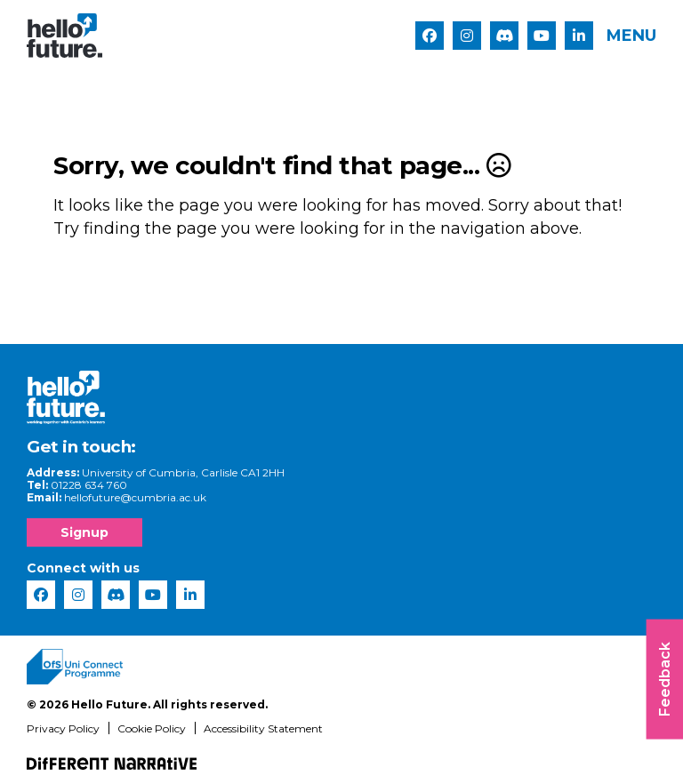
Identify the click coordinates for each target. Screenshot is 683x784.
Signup (84, 533)
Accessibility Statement (263, 729)
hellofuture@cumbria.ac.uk (135, 498)
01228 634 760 (89, 486)
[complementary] (642, 743)
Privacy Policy (63, 729)
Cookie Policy (152, 729)
